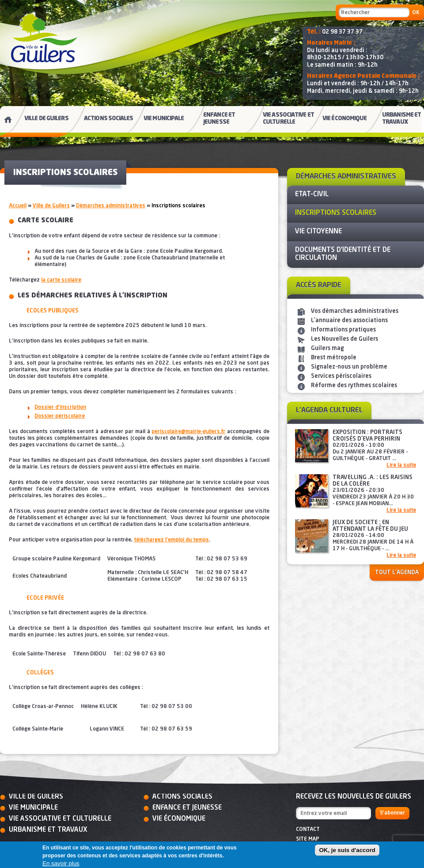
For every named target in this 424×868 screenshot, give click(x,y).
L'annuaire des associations (349, 321)
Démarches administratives (111, 206)
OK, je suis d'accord (347, 850)
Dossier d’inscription (60, 407)
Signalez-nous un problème (349, 367)
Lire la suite (401, 465)
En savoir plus (61, 863)
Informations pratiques (343, 330)
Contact (308, 830)
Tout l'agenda (397, 573)
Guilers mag (327, 348)
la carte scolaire (61, 280)
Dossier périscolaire (60, 416)
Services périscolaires (341, 376)
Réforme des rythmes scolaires (354, 386)
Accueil (18, 206)
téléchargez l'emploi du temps (171, 540)
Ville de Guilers (51, 206)
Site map (308, 839)
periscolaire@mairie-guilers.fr (188, 432)
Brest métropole (334, 358)
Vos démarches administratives (355, 311)
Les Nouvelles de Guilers (344, 339)
